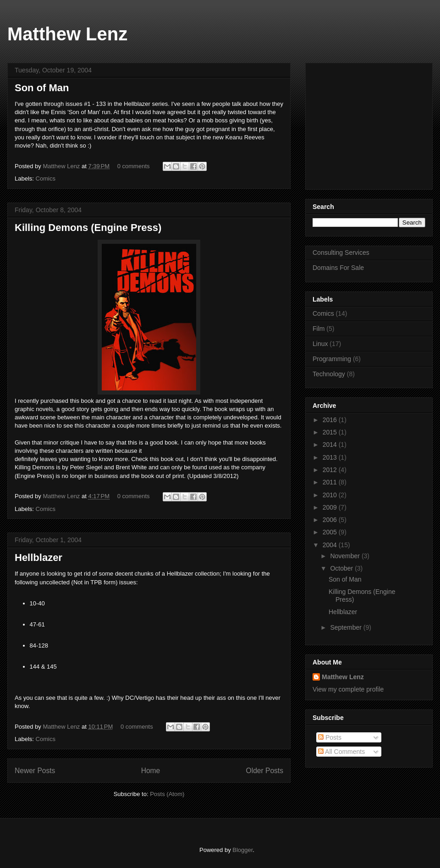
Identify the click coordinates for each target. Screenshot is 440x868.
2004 (331, 545)
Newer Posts (35, 771)
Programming (332, 359)
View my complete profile (348, 689)
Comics (46, 179)
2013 (331, 457)
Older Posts (265, 771)
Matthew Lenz (67, 34)
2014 (331, 445)
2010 (331, 495)
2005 (331, 532)
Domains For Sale (338, 268)
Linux (320, 344)
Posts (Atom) (167, 794)
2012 (331, 470)
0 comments (134, 166)
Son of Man (42, 88)
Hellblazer (38, 558)
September (346, 627)
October (342, 568)
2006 (331, 520)
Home (151, 771)
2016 (331, 420)
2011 (331, 482)
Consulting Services (341, 253)
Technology (329, 374)
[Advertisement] (370, 124)
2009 (331, 507)
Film (319, 329)
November (346, 556)
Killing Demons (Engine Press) (88, 228)
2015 (331, 432)
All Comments (341, 752)
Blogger (242, 850)
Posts (330, 737)
